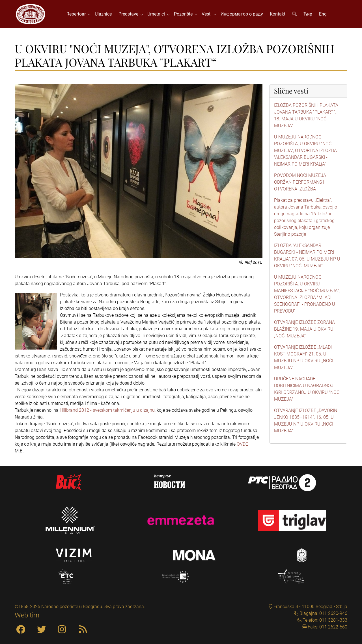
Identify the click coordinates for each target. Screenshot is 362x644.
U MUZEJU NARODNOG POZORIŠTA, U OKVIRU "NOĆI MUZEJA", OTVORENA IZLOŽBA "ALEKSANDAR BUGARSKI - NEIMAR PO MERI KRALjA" (305, 150)
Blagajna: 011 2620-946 (323, 613)
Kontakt (278, 14)
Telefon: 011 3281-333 (324, 620)
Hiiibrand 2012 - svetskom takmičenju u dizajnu (107, 410)
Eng (323, 14)
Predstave (130, 14)
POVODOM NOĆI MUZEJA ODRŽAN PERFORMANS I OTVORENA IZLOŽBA (300, 182)
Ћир (308, 14)
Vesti (208, 14)
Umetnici (157, 14)
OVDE (242, 444)
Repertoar (77, 14)
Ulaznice (103, 14)
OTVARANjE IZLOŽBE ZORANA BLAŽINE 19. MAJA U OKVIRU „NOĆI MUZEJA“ (304, 329)
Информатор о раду (242, 14)
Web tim (27, 615)
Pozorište (184, 14)
